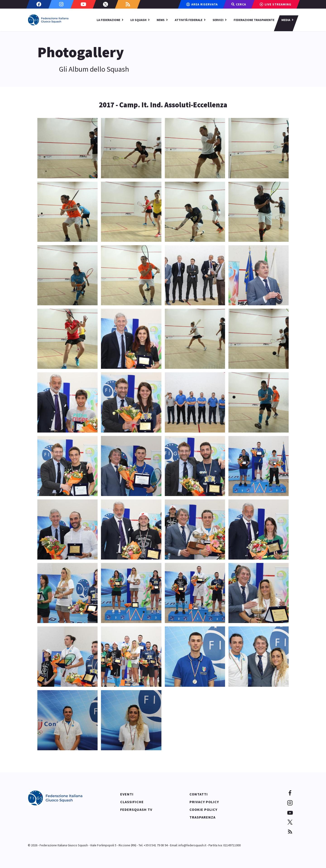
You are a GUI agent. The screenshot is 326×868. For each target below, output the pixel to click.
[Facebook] (39, 4)
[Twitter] (105, 4)
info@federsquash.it (192, 845)
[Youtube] (83, 4)
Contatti (199, 794)
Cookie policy (203, 809)
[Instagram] (61, 4)
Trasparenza (203, 817)
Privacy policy (204, 802)
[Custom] (128, 4)
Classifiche (132, 802)
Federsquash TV (136, 809)
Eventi (127, 794)
